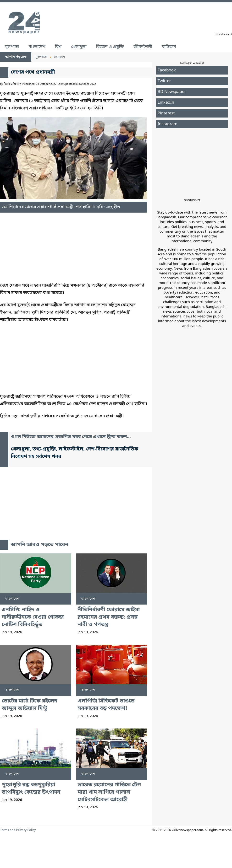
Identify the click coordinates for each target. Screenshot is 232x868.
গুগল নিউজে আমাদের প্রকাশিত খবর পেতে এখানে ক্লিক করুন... (71, 437)
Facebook (167, 70)
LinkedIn (166, 103)
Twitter (164, 81)
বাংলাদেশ (37, 47)
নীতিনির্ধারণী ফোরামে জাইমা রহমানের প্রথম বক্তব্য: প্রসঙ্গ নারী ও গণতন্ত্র (109, 617)
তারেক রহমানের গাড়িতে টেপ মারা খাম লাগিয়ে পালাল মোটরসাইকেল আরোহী (109, 792)
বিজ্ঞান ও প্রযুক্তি (110, 47)
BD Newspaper (172, 92)
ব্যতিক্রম (169, 47)
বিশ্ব (58, 47)
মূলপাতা (12, 47)
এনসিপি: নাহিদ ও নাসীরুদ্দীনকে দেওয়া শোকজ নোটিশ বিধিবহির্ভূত (33, 617)
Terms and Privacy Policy (18, 830)
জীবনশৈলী (143, 47)
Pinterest (166, 113)
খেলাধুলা (79, 47)
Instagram (168, 124)
